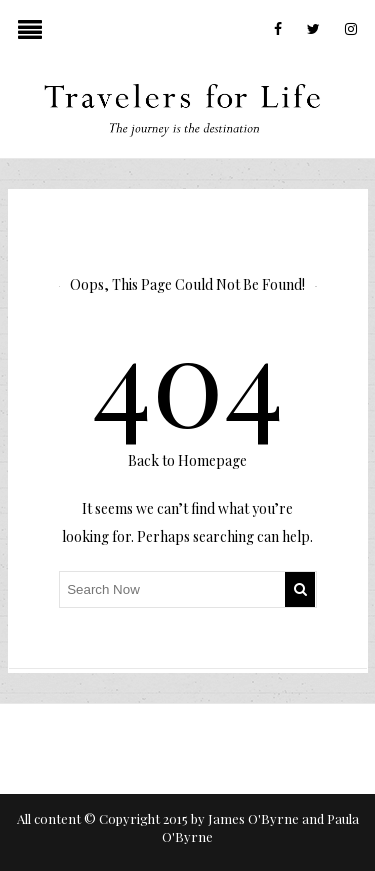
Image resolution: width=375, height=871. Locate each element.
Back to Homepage (187, 460)
